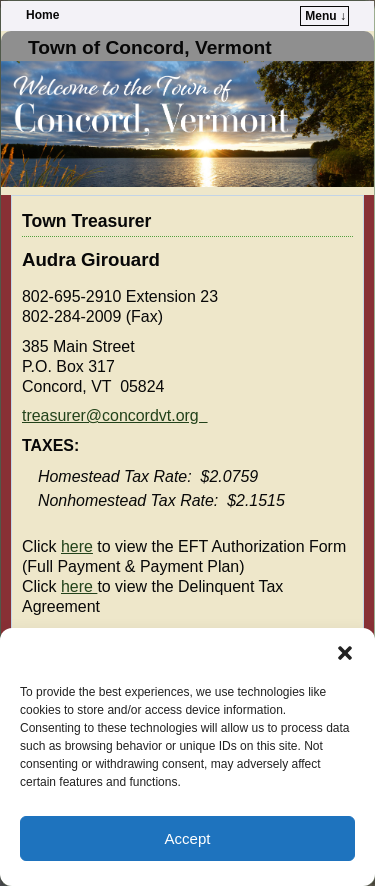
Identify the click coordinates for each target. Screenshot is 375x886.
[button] (345, 653)
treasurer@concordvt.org (115, 415)
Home (42, 15)
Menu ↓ (325, 16)
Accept (188, 838)
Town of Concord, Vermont (150, 47)
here (77, 546)
